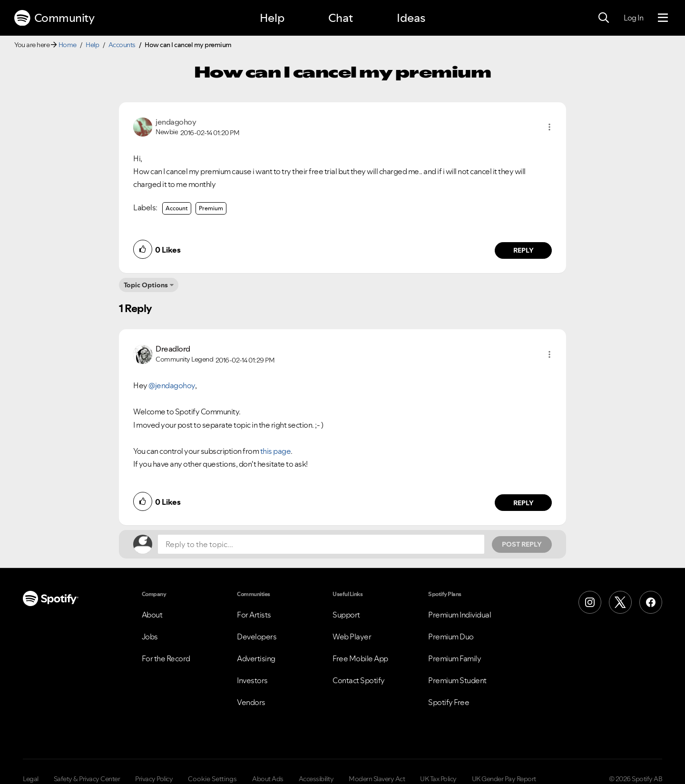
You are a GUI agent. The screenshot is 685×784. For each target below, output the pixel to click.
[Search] (604, 18)
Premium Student (457, 680)
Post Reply (522, 544)
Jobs (150, 637)
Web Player (352, 637)
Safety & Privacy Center (87, 779)
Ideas (411, 18)
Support (346, 615)
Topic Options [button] (146, 285)
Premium (211, 208)
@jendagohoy (172, 385)
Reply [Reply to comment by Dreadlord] (524, 503)
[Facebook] (651, 602)
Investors (252, 680)
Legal (31, 779)
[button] (549, 127)
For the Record (166, 658)
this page (276, 451)
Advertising (256, 658)
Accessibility (316, 779)
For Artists (254, 615)
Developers (257, 637)
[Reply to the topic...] (321, 544)
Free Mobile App (360, 658)
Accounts (122, 45)
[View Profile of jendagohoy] (176, 122)
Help (272, 18)
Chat (341, 18)
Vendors (251, 702)
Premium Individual (460, 615)
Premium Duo (451, 637)
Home (68, 45)
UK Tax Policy (438, 779)
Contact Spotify (359, 680)
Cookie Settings (212, 779)
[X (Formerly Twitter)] (620, 602)
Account (177, 208)
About (152, 615)
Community (54, 18)
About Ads (268, 779)
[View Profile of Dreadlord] (173, 349)
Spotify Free (449, 702)
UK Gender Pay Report (504, 779)
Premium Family (455, 658)
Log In (633, 18)
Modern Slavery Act (377, 779)
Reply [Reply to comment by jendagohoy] (524, 250)
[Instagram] (590, 602)
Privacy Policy (154, 779)
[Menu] (663, 18)
